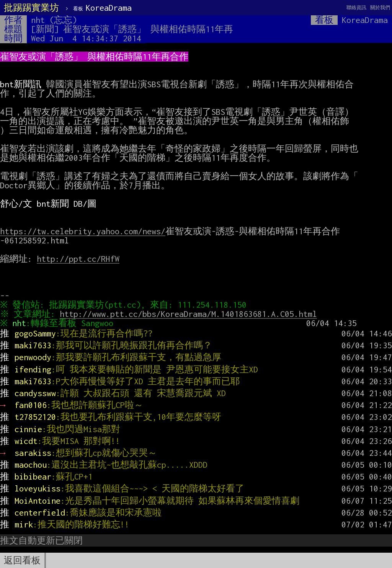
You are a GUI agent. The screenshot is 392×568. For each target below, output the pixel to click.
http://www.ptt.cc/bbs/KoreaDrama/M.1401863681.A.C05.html (190, 314)
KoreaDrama (102, 8)
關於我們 (380, 7)
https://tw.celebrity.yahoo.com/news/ (83, 231)
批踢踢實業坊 (31, 8)
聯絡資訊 (356, 7)
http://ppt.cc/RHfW (78, 259)
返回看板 (22, 560)
